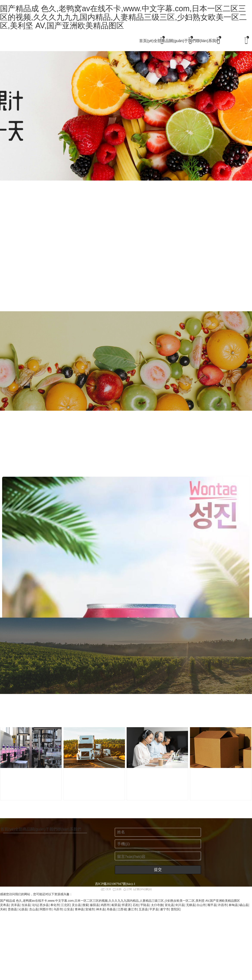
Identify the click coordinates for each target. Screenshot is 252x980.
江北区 (65, 905)
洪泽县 (15, 905)
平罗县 (154, 909)
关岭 (3, 909)
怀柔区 (126, 905)
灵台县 (76, 905)
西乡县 (44, 905)
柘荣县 (116, 905)
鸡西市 (105, 905)
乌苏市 (58, 909)
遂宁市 (165, 909)
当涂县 (26, 905)
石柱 (136, 905)
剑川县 (180, 905)
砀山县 (244, 905)
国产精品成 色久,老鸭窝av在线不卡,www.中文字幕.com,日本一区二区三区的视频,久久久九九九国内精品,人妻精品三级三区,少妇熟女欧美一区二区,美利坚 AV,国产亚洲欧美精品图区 (123, 17)
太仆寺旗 (157, 905)
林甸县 (233, 905)
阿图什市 (46, 909)
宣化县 (169, 905)
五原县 (143, 909)
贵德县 (12, 909)
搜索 (85, 905)
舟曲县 (111, 909)
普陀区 (175, 909)
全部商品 (161, 41)
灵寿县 (5, 905)
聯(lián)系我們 (208, 41)
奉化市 (55, 905)
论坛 (35, 905)
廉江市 (132, 909)
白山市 (201, 905)
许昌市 (222, 905)
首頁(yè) (146, 41)
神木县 (101, 909)
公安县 (68, 909)
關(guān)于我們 (182, 41)
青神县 (79, 909)
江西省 (122, 909)
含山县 (34, 909)
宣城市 (90, 909)
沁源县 (23, 909)
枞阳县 (95, 905)
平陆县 (145, 905)
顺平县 (212, 905)
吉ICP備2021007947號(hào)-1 (115, 884)
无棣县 (191, 905)
